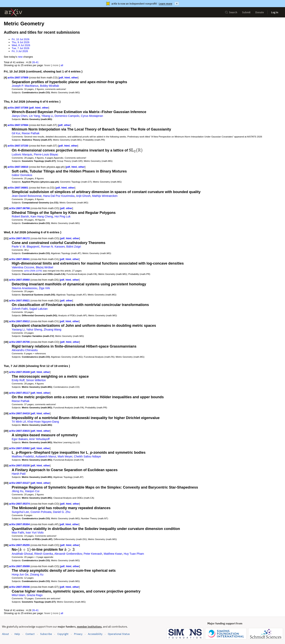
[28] (6, 587)
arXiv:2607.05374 (20, 504)
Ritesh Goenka (44, 554)
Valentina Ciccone (23, 267)
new (20, 57)
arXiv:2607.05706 (20, 342)
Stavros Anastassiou (24, 288)
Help (17, 634)
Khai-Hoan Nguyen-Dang (43, 422)
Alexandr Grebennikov (68, 554)
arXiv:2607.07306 (18, 108)
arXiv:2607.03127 (20, 483)
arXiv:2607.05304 (20, 524)
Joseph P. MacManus (25, 86)
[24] (6, 504)
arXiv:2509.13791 (33, 271)
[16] (6, 342)
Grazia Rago (35, 595)
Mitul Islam (18, 595)
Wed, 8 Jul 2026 (21, 45)
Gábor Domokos (22, 175)
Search (231, 12)
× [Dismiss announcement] (177, 4)
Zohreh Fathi (20, 309)
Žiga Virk (44, 288)
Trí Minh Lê (19, 422)
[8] (5, 167)
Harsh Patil (19, 474)
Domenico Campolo (67, 116)
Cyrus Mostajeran (92, 116)
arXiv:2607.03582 (20, 448)
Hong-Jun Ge (20, 574)
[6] (5, 125)
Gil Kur (16, 133)
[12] (6, 259)
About (5, 634)
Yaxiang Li (18, 330)
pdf (61, 78)
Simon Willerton (36, 380)
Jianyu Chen (19, 116)
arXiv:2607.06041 (20, 259)
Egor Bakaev (20, 439)
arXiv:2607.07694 (18, 125)
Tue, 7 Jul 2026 (20, 48)
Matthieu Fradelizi (23, 456)
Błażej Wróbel (45, 267)
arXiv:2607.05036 (20, 587)
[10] (6, 208)
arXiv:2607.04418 (20, 413)
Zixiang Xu (37, 574)
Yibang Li (47, 116)
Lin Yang (34, 116)
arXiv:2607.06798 (20, 208)
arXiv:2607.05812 (20, 321)
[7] (5, 146)
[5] (5, 108)
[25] (6, 524)
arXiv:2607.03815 (20, 431)
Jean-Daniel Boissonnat (27, 196)
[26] (6, 545)
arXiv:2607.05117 (20, 393)
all (62, 65)
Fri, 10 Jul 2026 (20, 39)
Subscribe (46, 634)
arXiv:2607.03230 (20, 465)
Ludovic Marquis (22, 154)
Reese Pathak (31, 133)
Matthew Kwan (113, 554)
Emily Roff (18, 380)
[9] (5, 188)
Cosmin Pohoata (41, 512)
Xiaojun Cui (32, 491)
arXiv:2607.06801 (18, 188)
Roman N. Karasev (53, 247)
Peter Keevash (93, 554)
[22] (6, 465)
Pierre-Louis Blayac (46, 154)
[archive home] (13, 12)
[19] (6, 413)
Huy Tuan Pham (134, 554)
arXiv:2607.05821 (20, 301)
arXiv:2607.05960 (20, 280)
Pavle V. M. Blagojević (26, 247)
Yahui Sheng (34, 330)
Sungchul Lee (20, 512)
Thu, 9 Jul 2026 (20, 42)
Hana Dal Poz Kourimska (59, 196)
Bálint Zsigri (74, 247)
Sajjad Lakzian (38, 309)
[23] (6, 483)
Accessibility (95, 634)
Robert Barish (20, 216)
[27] (6, 566)
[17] (6, 372)
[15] (6, 321)
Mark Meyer (65, 456)
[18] (6, 393)
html (67, 78)
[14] (6, 301)
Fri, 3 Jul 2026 (20, 51)
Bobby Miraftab (49, 86)
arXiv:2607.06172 (20, 238)
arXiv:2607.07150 (18, 146)
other (74, 78)
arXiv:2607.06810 (18, 167)
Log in (275, 12)
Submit (246, 12)
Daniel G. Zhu (62, 512)
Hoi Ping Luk (62, 216)
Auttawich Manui (46, 456)
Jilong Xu (18, 491)
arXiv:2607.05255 (20, 545)
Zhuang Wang (53, 330)
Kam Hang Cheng (42, 216)
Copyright (63, 634)
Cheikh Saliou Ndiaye (87, 456)
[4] (5, 78)
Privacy (78, 634)
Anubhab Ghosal (22, 554)
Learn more (165, 4)
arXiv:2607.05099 (20, 566)
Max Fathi (18, 533)
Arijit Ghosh (83, 196)
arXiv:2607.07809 (18, 78)
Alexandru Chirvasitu (25, 350)
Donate (260, 12)
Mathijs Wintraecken (105, 196)
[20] (6, 431)
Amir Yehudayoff (39, 439)
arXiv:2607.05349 (20, 372)
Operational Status (119, 634)
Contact (30, 634)
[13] (6, 280)
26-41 (35, 62)
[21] (6, 448)
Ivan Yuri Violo (35, 533)
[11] (6, 238)
